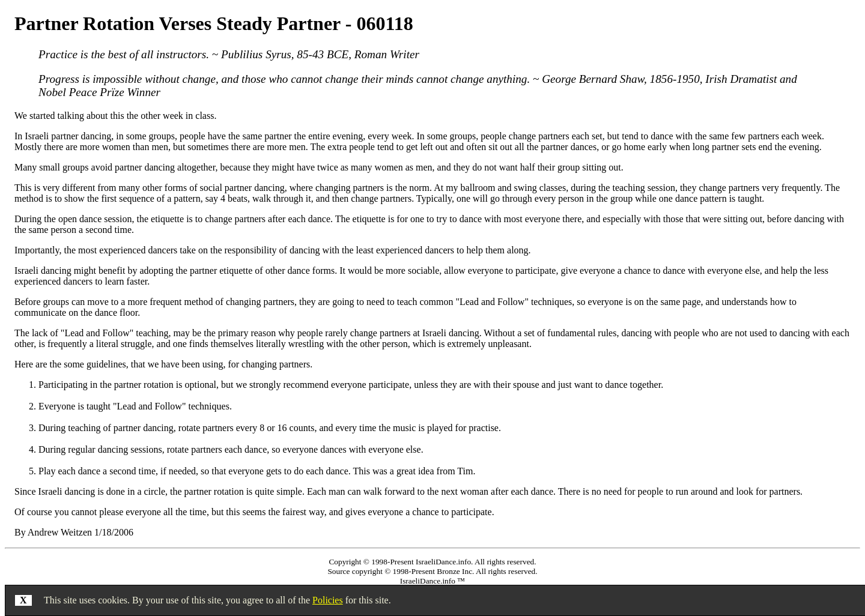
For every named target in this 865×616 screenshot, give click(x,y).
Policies (328, 600)
